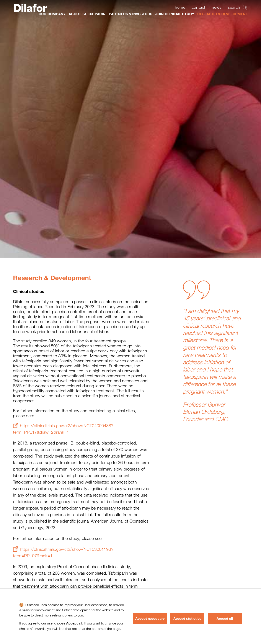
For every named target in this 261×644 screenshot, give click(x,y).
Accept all (225, 618)
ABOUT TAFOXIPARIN (87, 14)
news (217, 7)
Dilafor (30, 8)
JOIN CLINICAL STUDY (175, 14)
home (180, 7)
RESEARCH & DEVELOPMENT (223, 14)
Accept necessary (150, 618)
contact (199, 7)
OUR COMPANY (52, 14)
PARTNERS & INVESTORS (131, 14)
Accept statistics (187, 618)
